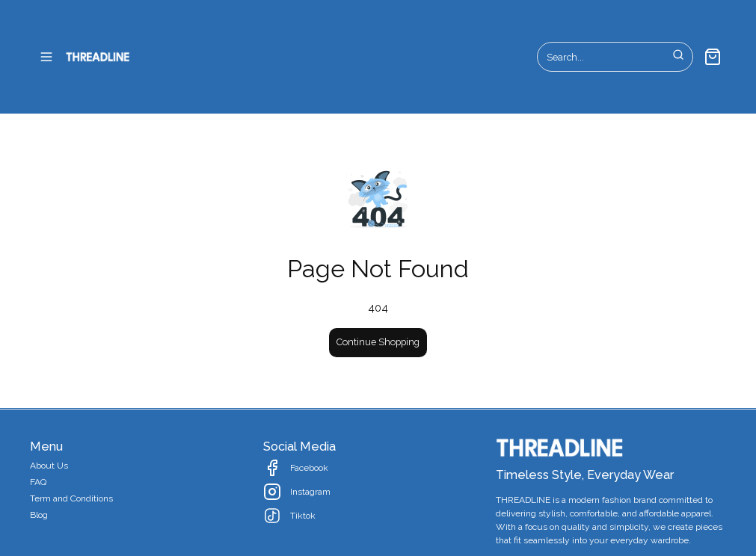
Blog (39, 515)
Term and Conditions (71, 498)
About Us (49, 466)
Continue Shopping (378, 342)
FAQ (38, 482)
